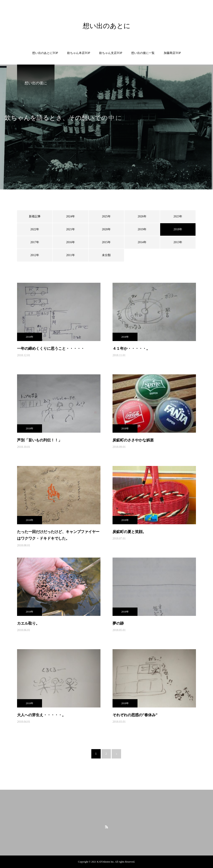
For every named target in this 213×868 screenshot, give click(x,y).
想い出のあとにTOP (45, 53)
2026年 (142, 216)
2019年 (142, 229)
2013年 (178, 242)
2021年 (71, 229)
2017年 (35, 242)
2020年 (106, 229)
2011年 (70, 255)
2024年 (71, 216)
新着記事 (35, 216)
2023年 (178, 216)
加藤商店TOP (172, 53)
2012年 (35, 255)
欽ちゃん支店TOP (111, 53)
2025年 (106, 216)
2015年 (106, 242)
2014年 (142, 242)
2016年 (71, 242)
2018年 (30, 337)
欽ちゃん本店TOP (79, 53)
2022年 (35, 229)
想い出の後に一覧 (143, 53)
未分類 (106, 255)
